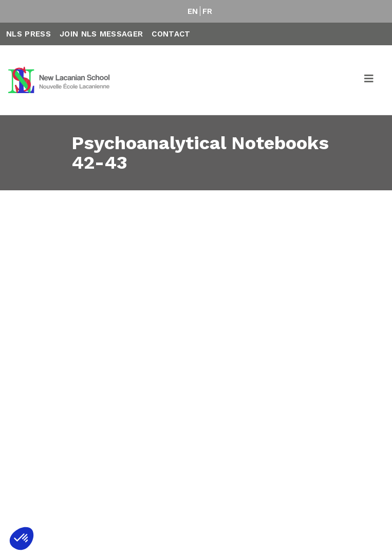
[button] (22, 539)
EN (193, 11)
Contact (171, 34)
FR (208, 11)
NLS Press (29, 34)
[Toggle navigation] (369, 80)
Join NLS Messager (101, 34)
